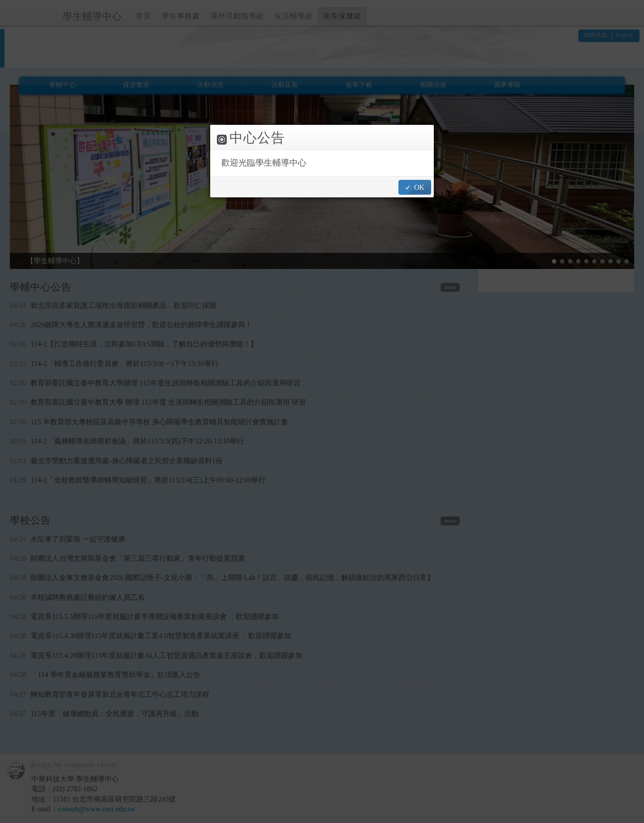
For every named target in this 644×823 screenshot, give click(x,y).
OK (419, 187)
